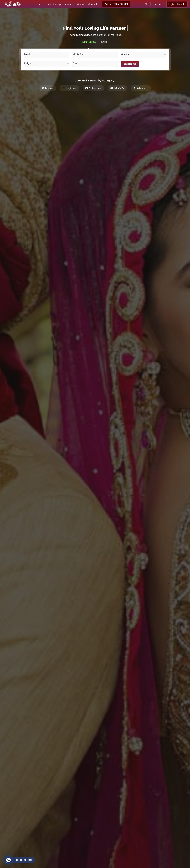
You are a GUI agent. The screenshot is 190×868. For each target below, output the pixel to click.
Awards (69, 4)
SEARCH (104, 42)
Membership (54, 4)
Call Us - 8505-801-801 (116, 4)
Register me (130, 64)
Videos (80, 4)
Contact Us (94, 4)
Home (40, 4)
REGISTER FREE (89, 42)
